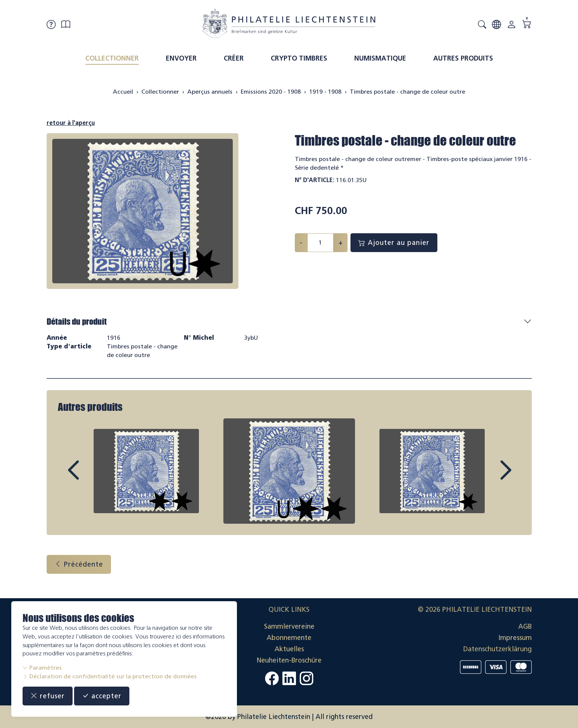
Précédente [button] (79, 564)
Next (488, 477)
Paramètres (42, 668)
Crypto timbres (299, 58)
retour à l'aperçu (71, 123)
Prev (90, 477)
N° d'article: (315, 180)
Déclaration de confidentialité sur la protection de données (110, 676)
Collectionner (112, 58)
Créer (234, 58)
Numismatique (380, 58)
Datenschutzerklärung (498, 649)
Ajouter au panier (394, 243)
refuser (48, 696)
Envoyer (181, 58)
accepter (102, 696)
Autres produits (463, 58)
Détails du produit (77, 321)
